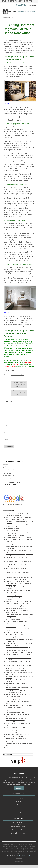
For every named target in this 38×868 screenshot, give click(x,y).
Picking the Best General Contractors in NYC (18, 735)
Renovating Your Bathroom (13, 733)
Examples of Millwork (12, 722)
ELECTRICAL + (19, 807)
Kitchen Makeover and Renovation (15, 713)
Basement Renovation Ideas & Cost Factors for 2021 (19, 393)
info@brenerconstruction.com (15, 482)
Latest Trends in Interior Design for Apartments (18, 601)
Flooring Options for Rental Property (15, 720)
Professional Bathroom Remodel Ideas (16, 718)
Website (6, 440)
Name (6, 425)
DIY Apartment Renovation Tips (14, 605)
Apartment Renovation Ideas (13, 731)
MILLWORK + (19, 813)
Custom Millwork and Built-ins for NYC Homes (18, 538)
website (16, 365)
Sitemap (19, 858)
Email (6, 432)
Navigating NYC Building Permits (15, 536)
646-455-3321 (11, 485)
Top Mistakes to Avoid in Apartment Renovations (19, 581)
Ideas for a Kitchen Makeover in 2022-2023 (18, 742)
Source (6, 104)
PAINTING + (19, 804)
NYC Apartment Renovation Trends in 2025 (17, 572)
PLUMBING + (19, 810)
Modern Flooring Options (12, 747)
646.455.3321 (32, 5)
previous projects (9, 367)
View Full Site (19, 861)
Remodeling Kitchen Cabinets (14, 707)
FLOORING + (19, 801)
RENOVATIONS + (19, 798)
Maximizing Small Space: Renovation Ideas (17, 603)
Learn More (19, 788)
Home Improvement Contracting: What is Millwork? (19, 384)
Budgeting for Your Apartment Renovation (17, 579)
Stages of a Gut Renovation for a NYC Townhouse (19, 705)
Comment (7, 406)
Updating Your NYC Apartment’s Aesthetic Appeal (19, 578)
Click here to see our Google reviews (13, 504)
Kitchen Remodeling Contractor (14, 736)
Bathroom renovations (17, 375)
